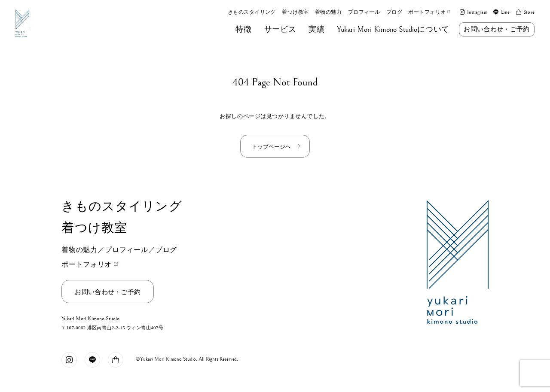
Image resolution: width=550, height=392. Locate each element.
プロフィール (364, 12)
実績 (316, 30)
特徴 (243, 30)
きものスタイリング (252, 12)
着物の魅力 (328, 12)
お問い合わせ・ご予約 (497, 29)
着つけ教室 (295, 12)
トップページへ (271, 147)
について (393, 30)
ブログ (394, 12)
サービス (280, 30)
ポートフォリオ (429, 12)
